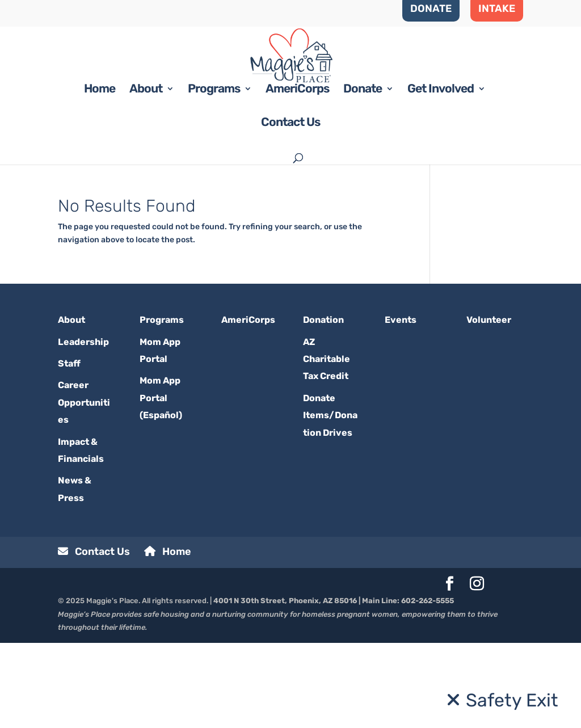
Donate (363, 175)
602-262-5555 (428, 686)
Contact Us (290, 209)
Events (401, 405)
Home (100, 175)
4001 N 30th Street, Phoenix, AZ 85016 (285, 686)
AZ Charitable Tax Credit (327, 444)
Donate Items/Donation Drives (330, 500)
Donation (323, 405)
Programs (214, 175)
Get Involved (441, 175)
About (146, 175)
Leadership (83, 427)
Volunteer (489, 405)
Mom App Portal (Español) (161, 483)
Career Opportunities (84, 487)
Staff (69, 449)
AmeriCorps (297, 175)
